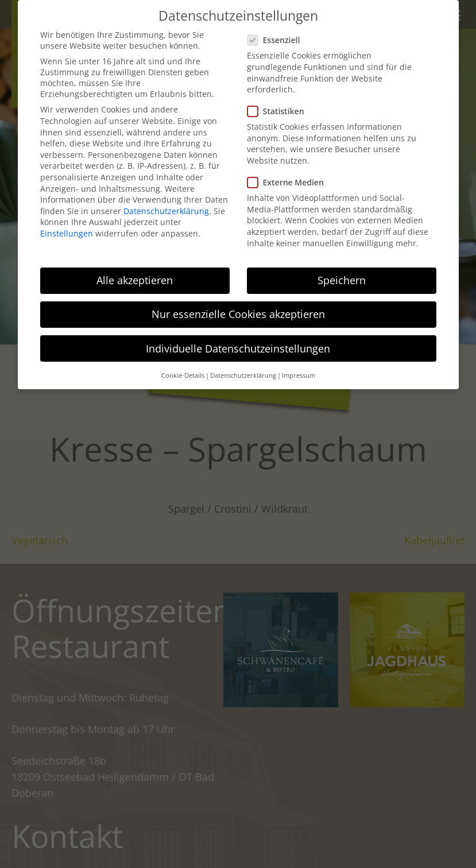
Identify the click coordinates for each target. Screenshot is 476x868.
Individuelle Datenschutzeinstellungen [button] (238, 348)
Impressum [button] (299, 375)
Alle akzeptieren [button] (135, 280)
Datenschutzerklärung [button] (243, 375)
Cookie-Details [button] (183, 375)
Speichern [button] (342, 280)
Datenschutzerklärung (166, 211)
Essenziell (277, 40)
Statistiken (279, 111)
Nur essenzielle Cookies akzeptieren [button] (238, 314)
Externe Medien (289, 182)
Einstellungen (67, 233)
